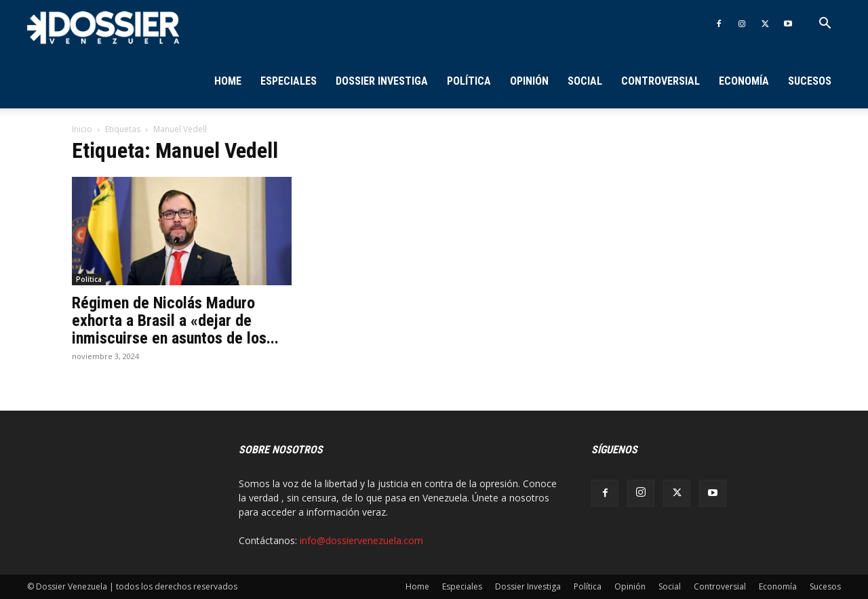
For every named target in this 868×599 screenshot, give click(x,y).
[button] (825, 25)
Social (585, 81)
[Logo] (103, 27)
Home (228, 81)
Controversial (660, 81)
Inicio (82, 129)
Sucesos (810, 81)
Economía (744, 81)
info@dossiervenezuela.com (361, 540)
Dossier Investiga (382, 81)
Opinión (529, 81)
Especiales (289, 81)
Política (469, 81)
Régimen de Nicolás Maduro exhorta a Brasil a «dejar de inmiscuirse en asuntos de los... (175, 321)
